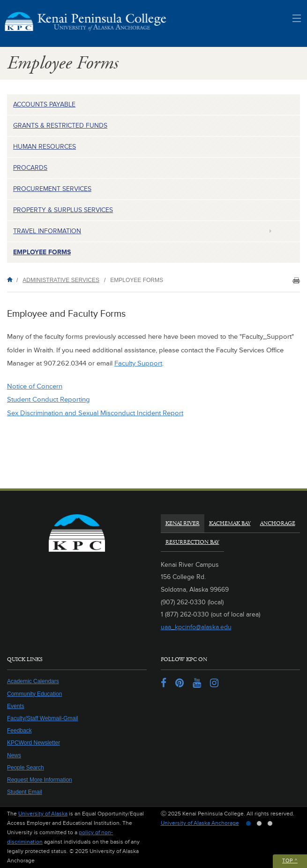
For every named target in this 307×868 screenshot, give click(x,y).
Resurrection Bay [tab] (192, 542)
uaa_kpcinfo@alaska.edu (196, 627)
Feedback (19, 731)
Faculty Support (138, 363)
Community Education (34, 694)
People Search (26, 768)
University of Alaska (43, 814)
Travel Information (47, 231)
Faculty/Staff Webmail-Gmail (43, 718)
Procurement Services (52, 189)
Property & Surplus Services (63, 210)
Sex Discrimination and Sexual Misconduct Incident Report (95, 413)
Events (16, 706)
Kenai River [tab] (183, 523)
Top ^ (290, 861)
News (14, 755)
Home (12, 279)
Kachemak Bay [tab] (230, 523)
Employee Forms (42, 252)
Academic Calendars (33, 681)
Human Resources (45, 147)
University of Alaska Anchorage (200, 823)
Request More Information (40, 780)
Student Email (25, 792)
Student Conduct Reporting (49, 400)
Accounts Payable (44, 104)
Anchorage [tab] (278, 523)
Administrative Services (61, 280)
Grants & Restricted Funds (60, 126)
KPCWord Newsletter (34, 743)
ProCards (30, 168)
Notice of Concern (35, 386)
